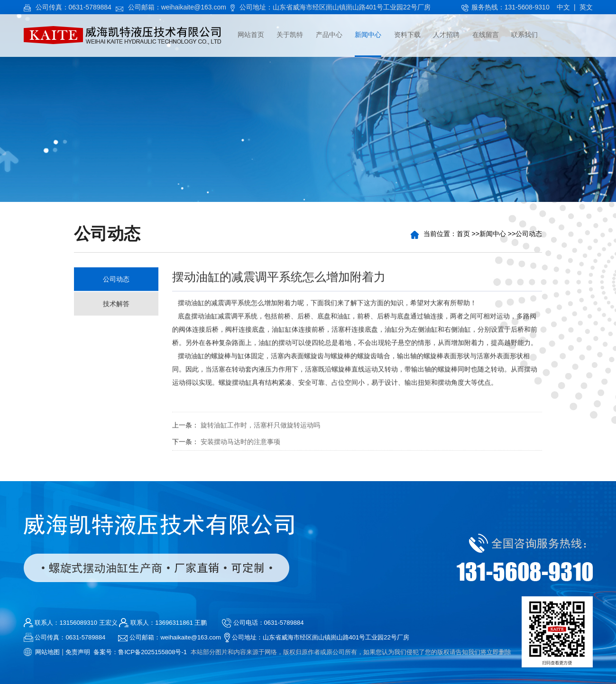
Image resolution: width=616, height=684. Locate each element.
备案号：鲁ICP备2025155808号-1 (140, 652)
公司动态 (529, 234)
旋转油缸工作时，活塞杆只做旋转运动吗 (260, 427)
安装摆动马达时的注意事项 (240, 444)
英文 (586, 7)
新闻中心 (493, 234)
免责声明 (78, 652)
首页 (464, 234)
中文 (563, 7)
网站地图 (47, 652)
